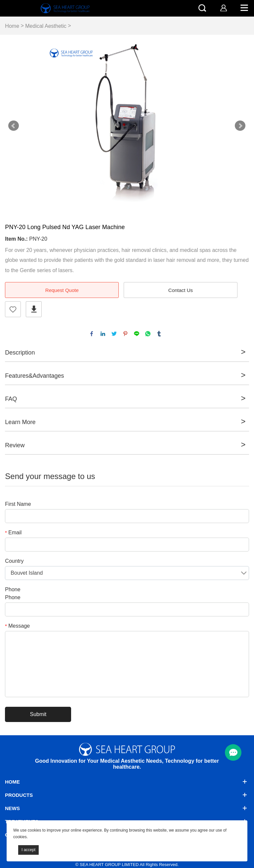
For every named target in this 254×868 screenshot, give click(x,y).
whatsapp (148, 334)
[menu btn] (233, 752)
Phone (13, 589)
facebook (92, 334)
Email (13, 532)
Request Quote (62, 290)
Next (240, 126)
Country (14, 561)
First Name (18, 504)
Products (19, 795)
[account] (223, 8)
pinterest (125, 334)
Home (12, 26)
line (137, 334)
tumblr (159, 334)
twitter (114, 334)
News (12, 808)
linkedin (103, 334)
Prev (14, 126)
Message (17, 626)
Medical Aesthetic (46, 26)
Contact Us (181, 290)
